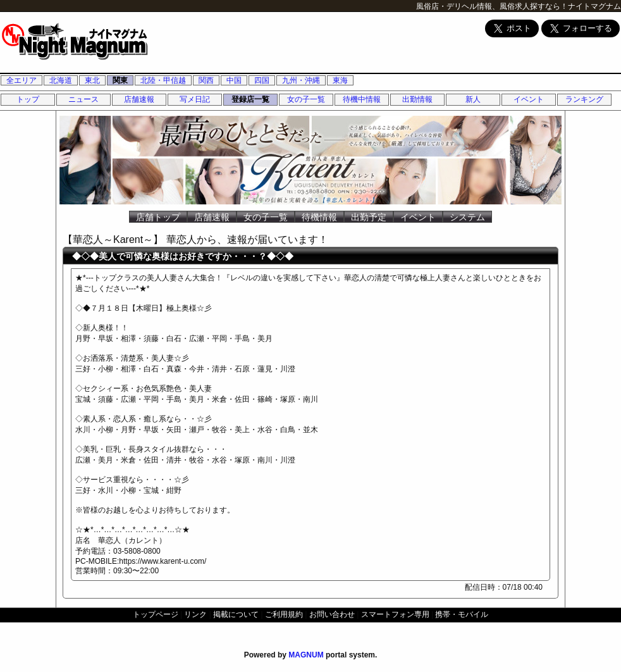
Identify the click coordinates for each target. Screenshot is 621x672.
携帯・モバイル (462, 614)
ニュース (83, 99)
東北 (92, 80)
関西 (206, 80)
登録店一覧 (250, 99)
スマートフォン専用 (395, 614)
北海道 (61, 80)
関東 (120, 80)
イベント (529, 99)
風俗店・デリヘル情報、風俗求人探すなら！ (492, 6)
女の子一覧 (306, 99)
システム (467, 217)
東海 (340, 80)
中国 (234, 80)
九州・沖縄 (301, 80)
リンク (195, 614)
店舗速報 (139, 99)
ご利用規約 (284, 614)
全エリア (22, 80)
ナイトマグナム (594, 6)
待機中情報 (362, 99)
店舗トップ (158, 217)
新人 (473, 99)
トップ (28, 99)
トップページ (156, 614)
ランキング (584, 99)
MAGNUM (306, 655)
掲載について (236, 614)
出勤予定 (369, 217)
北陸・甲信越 (163, 80)
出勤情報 (417, 99)
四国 (262, 80)
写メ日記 (195, 99)
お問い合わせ (332, 614)
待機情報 (319, 217)
